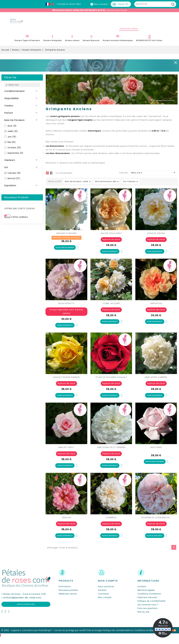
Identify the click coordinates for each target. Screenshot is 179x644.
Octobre (14, 151)
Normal (14, 182)
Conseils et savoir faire (69, 4)
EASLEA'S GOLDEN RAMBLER (66, 382)
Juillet (13, 135)
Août (12, 129)
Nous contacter (26, 611)
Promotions (65, 593)
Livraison (142, 593)
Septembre (15, 156)
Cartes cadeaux (20, 220)
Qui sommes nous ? (148, 612)
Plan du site (143, 619)
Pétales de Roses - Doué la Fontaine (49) (24, 601)
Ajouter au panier (65, 251)
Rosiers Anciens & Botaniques (118, 44)
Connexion (104, 601)
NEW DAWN (156, 453)
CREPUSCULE (156, 307)
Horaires (102, 597)
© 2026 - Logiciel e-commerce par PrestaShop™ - (28, 637)
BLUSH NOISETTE (66, 307)
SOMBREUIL (111, 524)
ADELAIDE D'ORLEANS (66, 237)
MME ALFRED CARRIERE (156, 382)
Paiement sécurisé (147, 604)
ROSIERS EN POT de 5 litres (149, 44)
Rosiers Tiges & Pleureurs (27, 44)
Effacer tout (12, 88)
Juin (12, 140)
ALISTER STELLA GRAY (111, 237)
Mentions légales (146, 597)
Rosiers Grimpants (53, 44)
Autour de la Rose (129, 32)
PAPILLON (66, 524)
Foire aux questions (148, 615)
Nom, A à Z (154, 176)
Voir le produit (110, 255)
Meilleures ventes (68, 601)
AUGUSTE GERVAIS (156, 237)
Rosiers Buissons (91, 44)
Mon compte (105, 604)
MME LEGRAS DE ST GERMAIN (111, 453)
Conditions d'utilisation (149, 601)
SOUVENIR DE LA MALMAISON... (156, 524)
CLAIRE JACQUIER (111, 307)
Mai (12, 145)
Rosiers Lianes (72, 44)
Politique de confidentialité (152, 608)
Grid (47, 176)
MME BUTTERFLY (66, 453)
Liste (52, 177)
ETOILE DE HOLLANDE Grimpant (111, 382)
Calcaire (14, 176)
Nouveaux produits (68, 597)
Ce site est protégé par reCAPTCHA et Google (78, 637)
